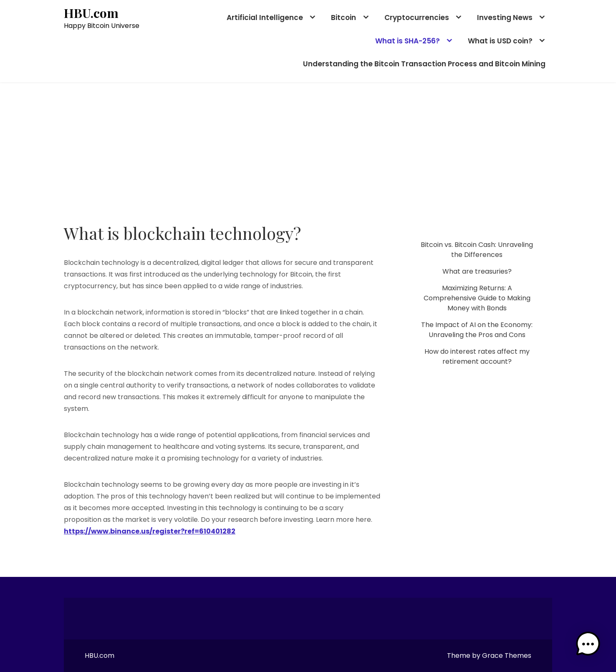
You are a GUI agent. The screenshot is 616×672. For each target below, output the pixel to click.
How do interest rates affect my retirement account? (477, 356)
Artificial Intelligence (265, 18)
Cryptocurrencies (417, 18)
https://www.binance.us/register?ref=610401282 (150, 531)
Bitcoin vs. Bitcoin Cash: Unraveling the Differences (477, 250)
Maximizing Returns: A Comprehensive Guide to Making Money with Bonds (477, 298)
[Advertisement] (308, 145)
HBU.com (91, 13)
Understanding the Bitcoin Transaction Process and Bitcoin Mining (424, 64)
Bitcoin (343, 18)
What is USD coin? (500, 41)
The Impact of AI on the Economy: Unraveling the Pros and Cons (477, 330)
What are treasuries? (477, 271)
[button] (590, 646)
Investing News (505, 18)
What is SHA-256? (408, 41)
